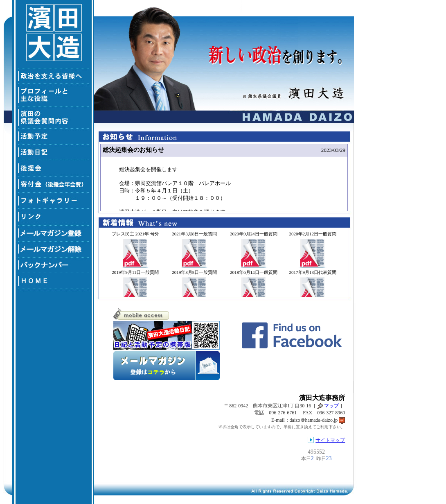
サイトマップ (330, 440)
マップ (331, 406)
